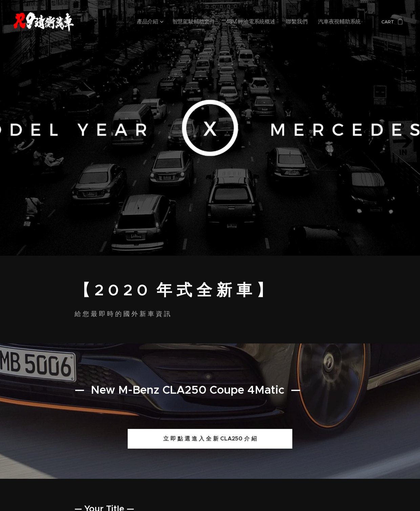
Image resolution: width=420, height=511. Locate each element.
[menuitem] (180, 22)
